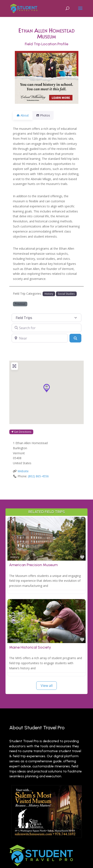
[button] (47, 388)
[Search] (75, 338)
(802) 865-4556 (38, 476)
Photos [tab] (46, 115)
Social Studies (66, 294)
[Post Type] (46, 318)
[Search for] (46, 328)
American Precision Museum (33, 565)
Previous (20, 304)
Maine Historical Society (30, 647)
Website (23, 471)
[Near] (40, 338)
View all (47, 686)
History (49, 294)
